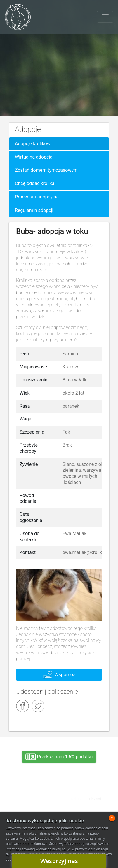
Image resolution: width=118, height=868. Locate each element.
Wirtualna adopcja (34, 157)
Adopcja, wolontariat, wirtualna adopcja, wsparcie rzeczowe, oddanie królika (32, 795)
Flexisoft (96, 799)
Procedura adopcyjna (37, 197)
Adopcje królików (33, 144)
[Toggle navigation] (105, 17)
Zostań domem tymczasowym (46, 170)
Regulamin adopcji (34, 210)
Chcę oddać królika (35, 183)
